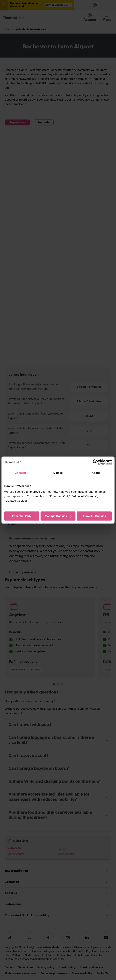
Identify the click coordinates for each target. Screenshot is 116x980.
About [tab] (96, 473)
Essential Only (22, 516)
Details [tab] (58, 473)
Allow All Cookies (94, 516)
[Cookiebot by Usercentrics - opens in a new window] (95, 462)
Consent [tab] (20, 473)
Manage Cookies (58, 516)
